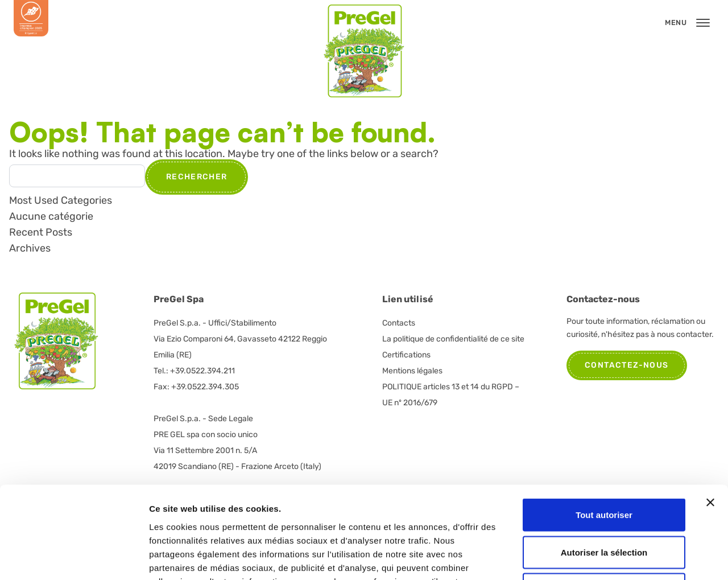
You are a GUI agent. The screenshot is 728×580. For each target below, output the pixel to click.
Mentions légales (412, 371)
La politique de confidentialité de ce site (453, 339)
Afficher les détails (626, 558)
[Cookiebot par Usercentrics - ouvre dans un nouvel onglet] (74, 558)
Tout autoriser (604, 431)
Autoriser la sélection (604, 468)
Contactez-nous (627, 365)
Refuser (604, 505)
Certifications (406, 355)
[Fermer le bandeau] (710, 418)
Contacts (399, 323)
